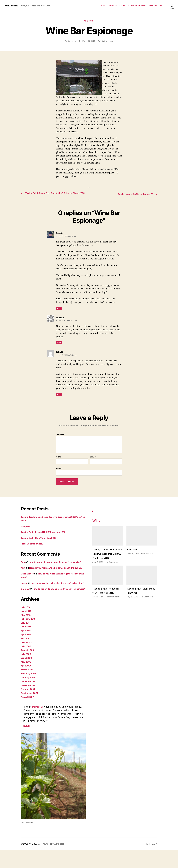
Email (93, 460)
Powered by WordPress (55, 862)
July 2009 (27, 664)
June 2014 (27, 644)
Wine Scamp (12, 6)
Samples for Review (137, 6)
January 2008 (29, 695)
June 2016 (27, 629)
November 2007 (30, 703)
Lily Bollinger (28, 744)
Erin (23, 565)
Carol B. (25, 603)
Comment (61, 438)
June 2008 (27, 676)
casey (24, 594)
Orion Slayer (28, 584)
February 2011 (29, 660)
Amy (23, 575)
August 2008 (28, 668)
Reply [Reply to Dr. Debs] (59, 346)
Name (59, 460)
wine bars (89, 21)
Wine (98, 524)
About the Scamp (117, 6)
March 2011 (27, 656)
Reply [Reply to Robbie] (59, 312)
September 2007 (31, 711)
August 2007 (28, 715)
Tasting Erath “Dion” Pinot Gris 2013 (41, 541)
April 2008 (27, 683)
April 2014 (27, 648)
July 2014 (27, 641)
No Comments (108, 42)
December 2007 (30, 699)
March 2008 (28, 687)
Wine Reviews (155, 6)
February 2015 (29, 637)
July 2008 (27, 672)
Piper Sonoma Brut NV (33, 547)
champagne (39, 724)
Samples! (26, 530)
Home (103, 6)
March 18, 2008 (89, 42)
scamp (73, 42)
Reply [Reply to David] (59, 398)
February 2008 (29, 691)
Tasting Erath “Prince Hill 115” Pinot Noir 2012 (46, 535)
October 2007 (29, 707)
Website (59, 472)
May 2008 (27, 680)
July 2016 (27, 625)
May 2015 (26, 633)
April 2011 (27, 652)
